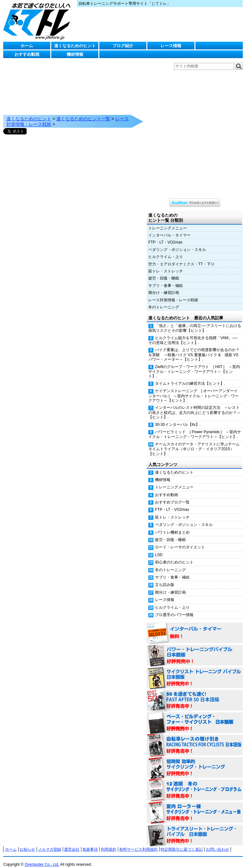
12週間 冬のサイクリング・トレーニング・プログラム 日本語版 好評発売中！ (195, 784)
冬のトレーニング (164, 301)
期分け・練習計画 (164, 286)
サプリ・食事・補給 (166, 279)
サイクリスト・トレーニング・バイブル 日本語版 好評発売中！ (195, 672)
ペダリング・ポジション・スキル (177, 243)
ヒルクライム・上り (166, 250)
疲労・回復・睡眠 (164, 272)
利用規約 (109, 843)
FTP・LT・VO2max (165, 236)
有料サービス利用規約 (138, 843)
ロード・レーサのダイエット (180, 541)
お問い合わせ (217, 843)
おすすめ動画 (27, 54)
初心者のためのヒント (174, 556)
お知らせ (27, 843)
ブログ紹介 (123, 46)
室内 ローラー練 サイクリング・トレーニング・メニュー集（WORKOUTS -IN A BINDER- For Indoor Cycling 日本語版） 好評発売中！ (195, 806)
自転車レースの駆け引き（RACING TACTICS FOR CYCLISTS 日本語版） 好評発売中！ (195, 739)
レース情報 (171, 46)
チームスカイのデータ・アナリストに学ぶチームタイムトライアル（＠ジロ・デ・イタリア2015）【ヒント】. (194, 443)
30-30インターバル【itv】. (178, 418)
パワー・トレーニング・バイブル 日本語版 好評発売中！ (195, 649)
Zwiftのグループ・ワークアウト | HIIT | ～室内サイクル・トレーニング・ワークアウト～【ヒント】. (194, 365)
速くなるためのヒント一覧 (83, 112)
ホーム (27, 46)
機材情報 (75, 54)
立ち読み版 (165, 578)
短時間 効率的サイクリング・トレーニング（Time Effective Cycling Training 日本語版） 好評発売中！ (195, 761)
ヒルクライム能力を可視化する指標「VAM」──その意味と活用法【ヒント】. (193, 334)
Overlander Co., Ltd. (42, 858)
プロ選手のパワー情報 (174, 608)
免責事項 (90, 843)
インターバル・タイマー (169, 229)
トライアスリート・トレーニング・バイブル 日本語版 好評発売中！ (195, 829)
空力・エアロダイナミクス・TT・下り (181, 258)
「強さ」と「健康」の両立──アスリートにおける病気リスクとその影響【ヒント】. (195, 322)
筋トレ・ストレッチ (166, 265)
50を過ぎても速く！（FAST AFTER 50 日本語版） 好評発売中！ (195, 694)
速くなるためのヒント (75, 46)
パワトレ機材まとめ (172, 526)
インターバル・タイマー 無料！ (195, 627)
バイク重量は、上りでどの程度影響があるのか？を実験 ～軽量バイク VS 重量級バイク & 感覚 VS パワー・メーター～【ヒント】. (194, 348)
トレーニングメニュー (168, 222)
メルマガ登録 (50, 843)
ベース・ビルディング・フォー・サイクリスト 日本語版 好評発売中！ (195, 717)
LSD (159, 548)
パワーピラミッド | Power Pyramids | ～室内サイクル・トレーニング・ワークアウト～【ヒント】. (195, 428)
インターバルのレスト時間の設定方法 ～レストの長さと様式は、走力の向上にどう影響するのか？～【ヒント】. (194, 406)
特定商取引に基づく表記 (182, 843)
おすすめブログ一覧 (172, 496)
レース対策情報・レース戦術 (173, 294)
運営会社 (72, 843)
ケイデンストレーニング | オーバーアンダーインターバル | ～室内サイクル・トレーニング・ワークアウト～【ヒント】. (193, 389)
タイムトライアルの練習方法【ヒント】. (190, 377)
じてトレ (38, 21)
